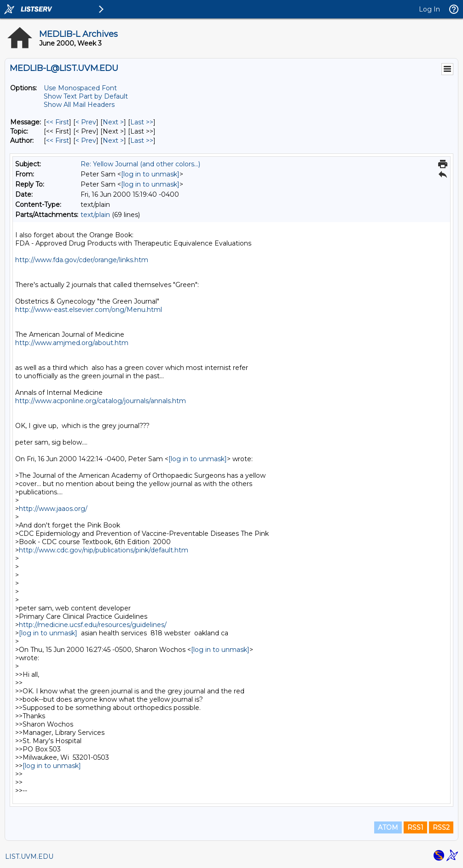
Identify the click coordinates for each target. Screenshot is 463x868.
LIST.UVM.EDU (29, 856)
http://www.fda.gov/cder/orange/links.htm (82, 260)
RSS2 (441, 827)
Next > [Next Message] (113, 122)
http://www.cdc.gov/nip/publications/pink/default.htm (104, 550)
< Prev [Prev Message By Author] (86, 141)
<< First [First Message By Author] (58, 141)
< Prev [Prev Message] (86, 122)
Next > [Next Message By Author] (113, 141)
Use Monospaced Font (80, 88)
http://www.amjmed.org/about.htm (72, 343)
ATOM (388, 827)
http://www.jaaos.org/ (53, 509)
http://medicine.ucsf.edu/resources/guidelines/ (93, 625)
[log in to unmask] (150, 174)
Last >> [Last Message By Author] (142, 141)
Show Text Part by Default (86, 96)
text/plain (95, 215)
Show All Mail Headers (79, 105)
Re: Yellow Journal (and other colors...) (140, 164)
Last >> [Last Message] (142, 122)
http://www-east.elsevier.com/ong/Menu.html (89, 310)
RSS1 (415, 827)
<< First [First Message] (58, 122)
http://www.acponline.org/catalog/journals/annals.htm (101, 401)
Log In (429, 9)
